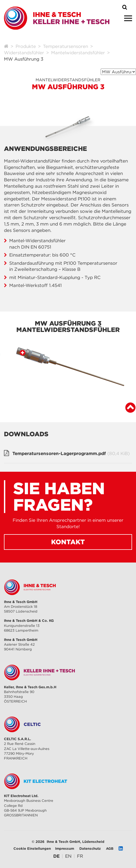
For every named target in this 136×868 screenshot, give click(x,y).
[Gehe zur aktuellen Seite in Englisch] (68, 856)
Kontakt (68, 542)
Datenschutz (90, 848)
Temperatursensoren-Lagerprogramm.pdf (71, 454)
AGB (110, 848)
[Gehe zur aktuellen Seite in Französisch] (80, 856)
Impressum (65, 848)
